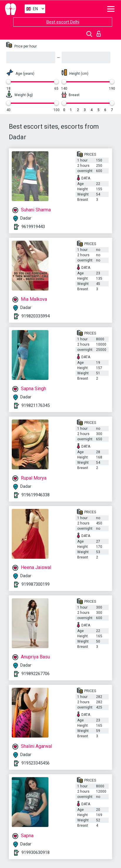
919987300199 (36, 584)
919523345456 (36, 763)
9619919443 (33, 227)
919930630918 (36, 852)
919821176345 (36, 405)
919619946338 (36, 495)
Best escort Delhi (63, 22)
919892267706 (36, 674)
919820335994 (36, 316)
